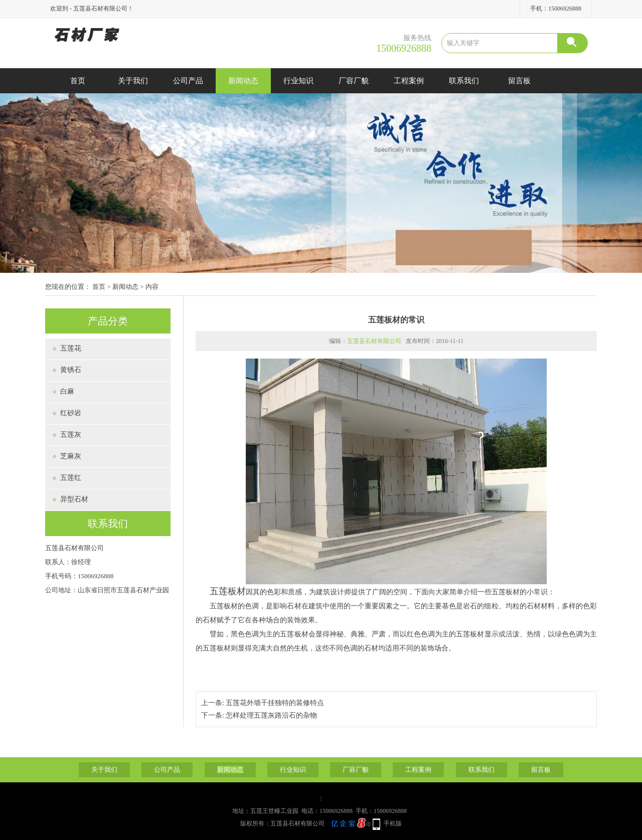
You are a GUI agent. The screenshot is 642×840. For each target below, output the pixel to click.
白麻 (67, 391)
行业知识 (298, 81)
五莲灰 (71, 435)
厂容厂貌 (354, 81)
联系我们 (464, 81)
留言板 (519, 81)
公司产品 (188, 81)
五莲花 (71, 348)
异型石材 (74, 499)
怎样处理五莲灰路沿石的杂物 (271, 715)
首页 (78, 81)
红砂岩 (71, 413)
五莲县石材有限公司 (374, 341)
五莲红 (71, 478)
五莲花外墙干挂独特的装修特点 (275, 703)
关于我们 (133, 81)
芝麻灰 (71, 456)
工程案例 (409, 81)
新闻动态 (243, 81)
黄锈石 (71, 370)
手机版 (393, 823)
